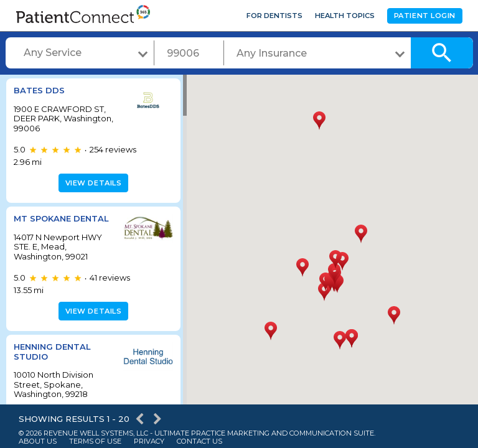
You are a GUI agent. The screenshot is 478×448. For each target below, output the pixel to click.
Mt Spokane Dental (61, 218)
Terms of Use (95, 441)
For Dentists (274, 16)
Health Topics (345, 16)
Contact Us (199, 441)
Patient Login (425, 16)
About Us (38, 441)
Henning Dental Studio (52, 352)
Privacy (149, 441)
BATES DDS (39, 90)
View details (92, 183)
